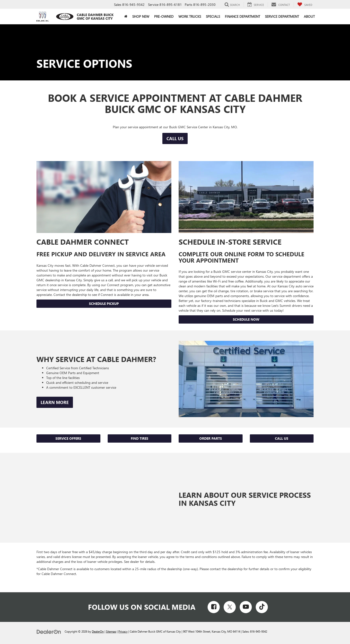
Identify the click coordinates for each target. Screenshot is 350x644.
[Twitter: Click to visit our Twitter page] (230, 607)
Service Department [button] (282, 16)
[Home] (126, 17)
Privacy (123, 631)
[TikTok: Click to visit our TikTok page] (262, 607)
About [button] (309, 16)
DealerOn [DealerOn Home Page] (98, 631)
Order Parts (211, 438)
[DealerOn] (49, 631)
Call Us (175, 138)
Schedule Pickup (104, 304)
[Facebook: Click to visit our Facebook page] (214, 607)
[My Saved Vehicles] (305, 5)
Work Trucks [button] (190, 16)
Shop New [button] (141, 16)
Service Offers (68, 438)
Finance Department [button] (242, 16)
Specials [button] (213, 16)
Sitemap (111, 631)
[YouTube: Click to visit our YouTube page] (246, 607)
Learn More (55, 402)
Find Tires (140, 438)
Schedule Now (246, 319)
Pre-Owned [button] (164, 16)
